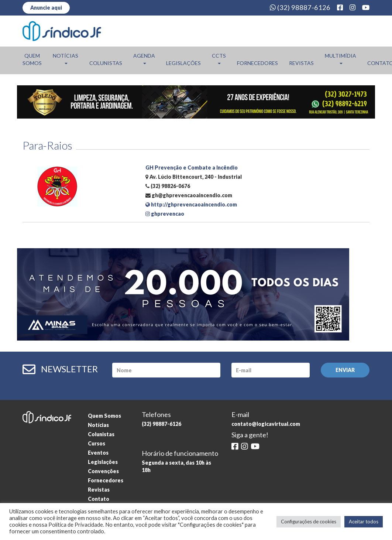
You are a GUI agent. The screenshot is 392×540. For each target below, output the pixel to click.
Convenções (103, 471)
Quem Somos (32, 59)
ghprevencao (165, 214)
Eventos (98, 453)
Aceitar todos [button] (364, 522)
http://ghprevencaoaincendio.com (191, 204)
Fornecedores (257, 63)
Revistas (301, 63)
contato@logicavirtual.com (266, 424)
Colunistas (106, 63)
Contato (99, 499)
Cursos (97, 443)
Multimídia (341, 58)
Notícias (66, 58)
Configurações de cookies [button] (309, 522)
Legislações (183, 63)
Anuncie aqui (46, 8)
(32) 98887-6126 (300, 7)
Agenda (144, 58)
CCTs (219, 58)
